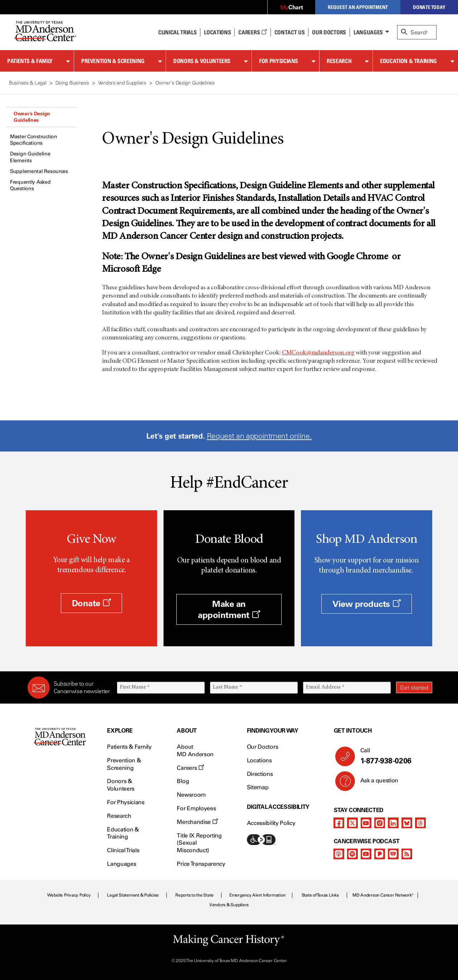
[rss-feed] (407, 854)
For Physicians (279, 61)
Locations (259, 760)
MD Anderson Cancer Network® (383, 895)
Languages (368, 32)
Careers (252, 32)
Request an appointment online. (259, 436)
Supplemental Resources (39, 171)
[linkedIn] (393, 823)
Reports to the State (194, 895)
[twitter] (352, 823)
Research (339, 61)
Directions (260, 774)
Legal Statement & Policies (133, 895)
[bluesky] (407, 823)
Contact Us (290, 32)
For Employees (196, 808)
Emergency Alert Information (257, 895)
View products (367, 604)
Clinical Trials (177, 32)
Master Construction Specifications (34, 140)
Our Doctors (329, 32)
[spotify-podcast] (352, 854)
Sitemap (258, 787)
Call (393, 756)
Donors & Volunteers (202, 61)
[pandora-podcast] (380, 854)
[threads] (420, 823)
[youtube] (366, 823)
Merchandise (197, 822)
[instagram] (380, 823)
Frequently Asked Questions (30, 185)
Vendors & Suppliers (229, 905)
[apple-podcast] (339, 854)
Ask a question (375, 783)
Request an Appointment (358, 7)
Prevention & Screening (113, 61)
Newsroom (191, 795)
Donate (91, 603)
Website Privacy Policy (69, 895)
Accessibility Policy (271, 823)
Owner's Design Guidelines (32, 117)
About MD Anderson (195, 750)
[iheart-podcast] (393, 854)
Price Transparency (201, 864)
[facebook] (339, 823)
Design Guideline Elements (30, 157)
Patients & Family (30, 61)
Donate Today (429, 7)
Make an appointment (229, 609)
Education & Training (408, 61)
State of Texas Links (320, 895)
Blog (183, 781)
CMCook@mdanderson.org (318, 353)
